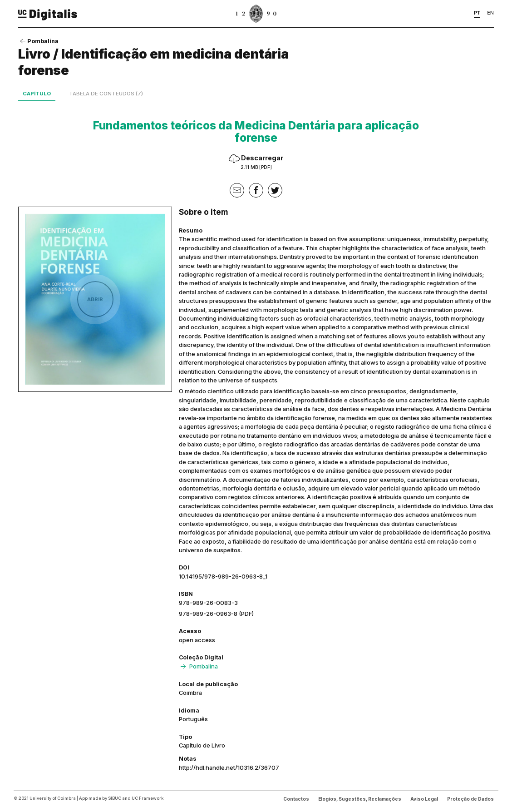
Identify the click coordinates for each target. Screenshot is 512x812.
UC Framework (148, 798)
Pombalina (38, 41)
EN (490, 13)
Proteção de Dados (470, 799)
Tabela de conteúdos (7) (106, 94)
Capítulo (37, 94)
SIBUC (115, 798)
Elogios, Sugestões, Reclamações (360, 799)
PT (477, 13)
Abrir (95, 299)
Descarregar (256, 162)
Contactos (296, 799)
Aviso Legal (424, 799)
